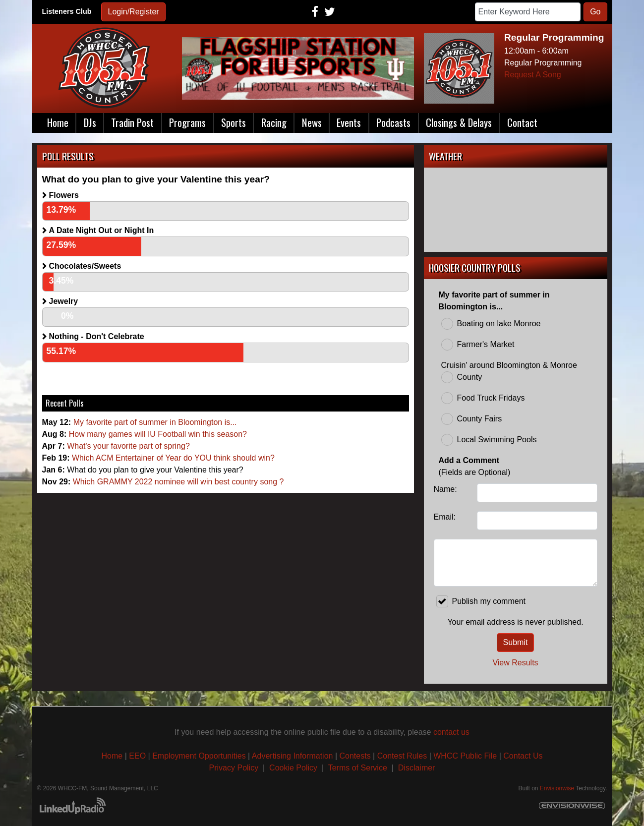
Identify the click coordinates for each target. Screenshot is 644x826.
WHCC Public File (465, 756)
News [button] (312, 122)
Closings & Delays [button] (459, 122)
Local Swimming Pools (489, 440)
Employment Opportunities (199, 756)
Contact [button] (522, 122)
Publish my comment (481, 601)
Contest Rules (402, 756)
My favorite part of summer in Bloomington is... (155, 422)
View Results (515, 663)
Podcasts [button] (393, 122)
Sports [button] (234, 122)
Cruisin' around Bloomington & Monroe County (509, 372)
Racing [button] (274, 122)
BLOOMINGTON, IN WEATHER (516, 210)
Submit (516, 642)
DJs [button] (90, 122)
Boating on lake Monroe (491, 324)
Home (112, 756)
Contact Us (523, 756)
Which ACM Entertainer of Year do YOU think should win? (173, 458)
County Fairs (472, 419)
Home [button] (58, 122)
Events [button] (349, 122)
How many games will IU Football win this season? (158, 434)
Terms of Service (359, 768)
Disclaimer (417, 768)
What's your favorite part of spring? (128, 446)
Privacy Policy (234, 768)
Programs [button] (187, 122)
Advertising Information (293, 756)
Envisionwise (557, 788)
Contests (355, 756)
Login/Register (133, 12)
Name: (445, 489)
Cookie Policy (293, 768)
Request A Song (533, 75)
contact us (451, 732)
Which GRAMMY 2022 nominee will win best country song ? (178, 482)
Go (595, 12)
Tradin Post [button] (132, 122)
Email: (445, 517)
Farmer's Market (478, 345)
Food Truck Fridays (483, 398)
